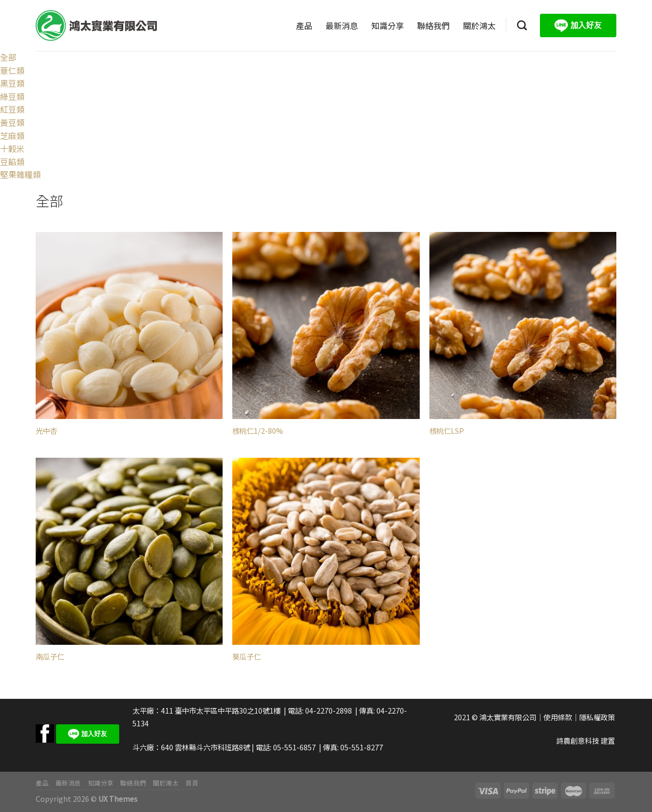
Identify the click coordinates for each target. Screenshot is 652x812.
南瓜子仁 (50, 657)
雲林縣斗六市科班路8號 (212, 747)
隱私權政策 (597, 717)
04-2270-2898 (329, 710)
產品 (304, 25)
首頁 (192, 783)
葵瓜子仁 (247, 657)
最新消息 (342, 25)
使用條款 (558, 717)
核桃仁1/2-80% (258, 431)
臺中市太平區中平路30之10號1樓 (228, 710)
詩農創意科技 (578, 740)
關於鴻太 (479, 25)
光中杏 (46, 431)
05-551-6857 (294, 747)
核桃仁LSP (447, 431)
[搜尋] (522, 25)
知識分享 (388, 25)
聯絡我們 (433, 25)
